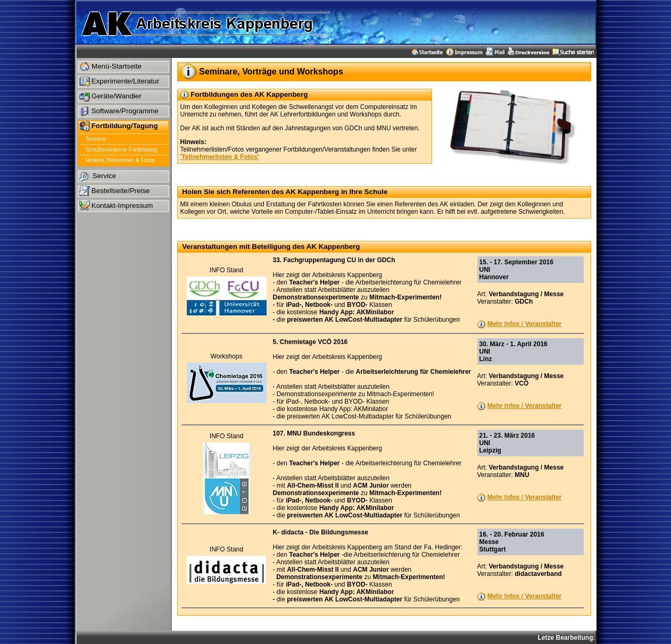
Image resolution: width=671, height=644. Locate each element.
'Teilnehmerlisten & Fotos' (220, 157)
